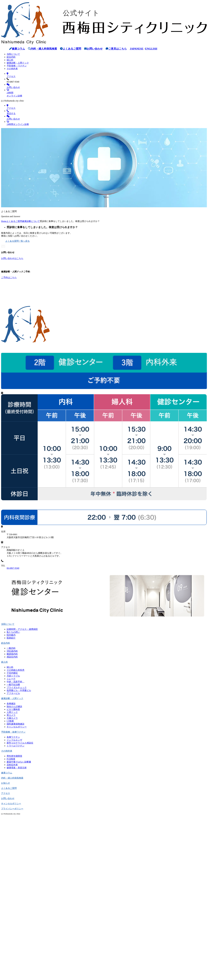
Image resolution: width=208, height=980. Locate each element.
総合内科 (11, 57)
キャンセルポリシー (17, 727)
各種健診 (11, 704)
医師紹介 (11, 638)
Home (4, 221)
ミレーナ (11, 679)
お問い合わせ (93, 49)
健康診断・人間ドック (18, 63)
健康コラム (17, 49)
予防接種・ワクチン (17, 66)
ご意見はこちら (116, 49)
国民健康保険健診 (16, 724)
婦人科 (10, 60)
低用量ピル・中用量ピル (19, 690)
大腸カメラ (12, 718)
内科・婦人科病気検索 (43, 49)
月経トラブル (13, 676)
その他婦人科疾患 (16, 670)
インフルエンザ (14, 740)
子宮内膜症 (12, 673)
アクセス (6, 793)
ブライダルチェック (17, 687)
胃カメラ (11, 715)
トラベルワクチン (16, 746)
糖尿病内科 (12, 654)
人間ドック (12, 712)
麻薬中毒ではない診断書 (19, 762)
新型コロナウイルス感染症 (20, 743)
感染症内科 (12, 657)
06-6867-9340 (13, 568)
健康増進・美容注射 (17, 768)
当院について (13, 54)
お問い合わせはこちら (12, 258)
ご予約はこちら (9, 277)
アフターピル (13, 693)
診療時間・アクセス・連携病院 (22, 629)
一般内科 (11, 648)
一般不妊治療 (13, 685)
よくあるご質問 (71, 49)
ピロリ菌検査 (13, 709)
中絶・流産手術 (16, 682)
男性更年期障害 (14, 756)
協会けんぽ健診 (14, 706)
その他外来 (12, 69)
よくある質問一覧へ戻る (15, 241)
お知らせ (6, 783)
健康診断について (31, 221)
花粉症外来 (12, 765)
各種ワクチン (13, 737)
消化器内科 (12, 651)
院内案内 (11, 635)
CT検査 (10, 721)
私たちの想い (13, 632)
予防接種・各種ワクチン (13, 732)
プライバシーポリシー (12, 809)
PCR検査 (11, 759)
